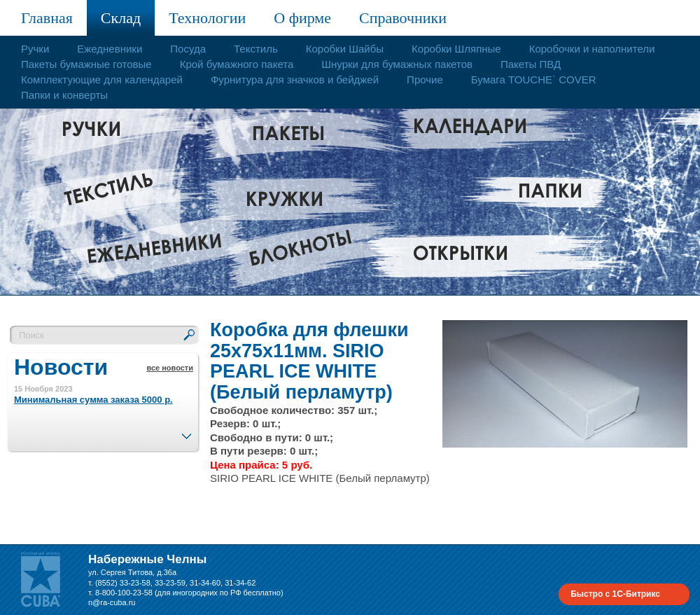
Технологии (207, 18)
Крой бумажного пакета (237, 64)
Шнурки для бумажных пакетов (397, 64)
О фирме (302, 18)
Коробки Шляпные (456, 49)
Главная (47, 18)
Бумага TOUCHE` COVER (534, 80)
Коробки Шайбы (345, 49)
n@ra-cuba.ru (112, 602)
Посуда (188, 49)
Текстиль (256, 49)
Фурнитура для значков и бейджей (295, 80)
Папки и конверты (64, 95)
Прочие (425, 80)
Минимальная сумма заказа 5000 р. (93, 400)
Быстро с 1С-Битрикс (615, 594)
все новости (170, 368)
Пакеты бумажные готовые (86, 64)
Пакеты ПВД (531, 64)
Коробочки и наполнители (592, 49)
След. (186, 432)
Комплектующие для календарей (102, 80)
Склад (121, 18)
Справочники (403, 18)
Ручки (35, 49)
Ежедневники (110, 49)
